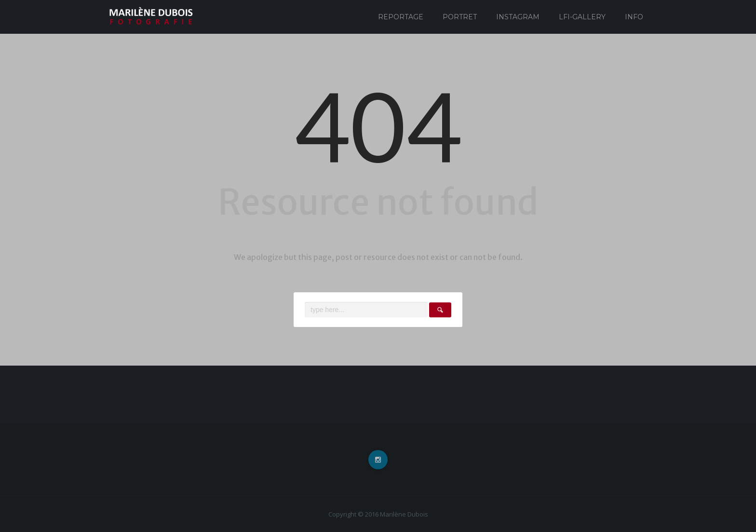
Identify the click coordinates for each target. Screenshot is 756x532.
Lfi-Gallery (582, 17)
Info (634, 17)
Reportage (401, 17)
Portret (460, 17)
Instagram (518, 17)
